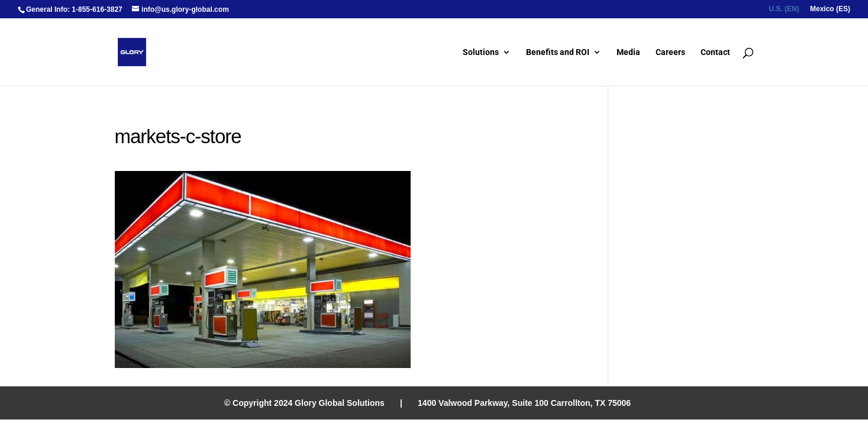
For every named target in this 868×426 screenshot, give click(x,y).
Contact (715, 52)
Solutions (481, 52)
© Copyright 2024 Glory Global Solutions (304, 403)
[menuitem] (784, 12)
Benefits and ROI (558, 52)
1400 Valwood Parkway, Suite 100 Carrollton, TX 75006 (524, 403)
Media (628, 52)
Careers (670, 52)
